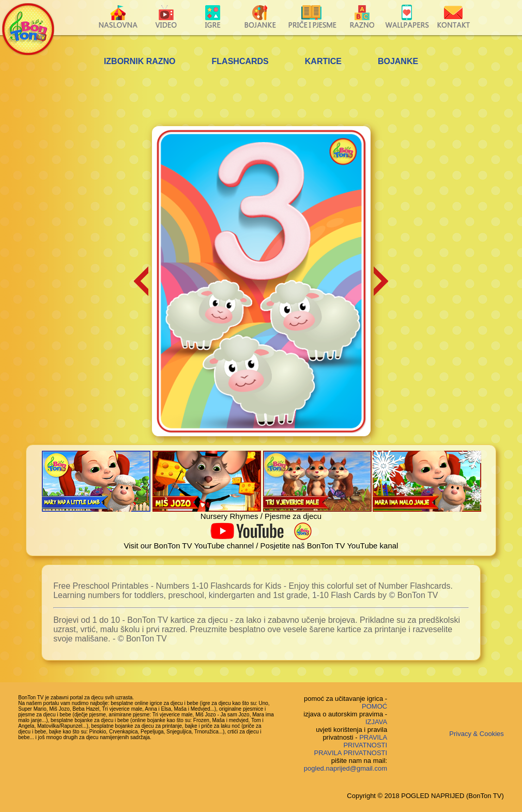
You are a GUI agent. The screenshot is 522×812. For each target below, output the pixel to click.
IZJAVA (376, 722)
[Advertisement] (261, 98)
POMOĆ (374, 706)
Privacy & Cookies (476, 734)
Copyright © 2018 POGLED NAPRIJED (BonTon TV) (425, 796)
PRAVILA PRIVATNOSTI (365, 741)
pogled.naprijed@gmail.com (346, 768)
